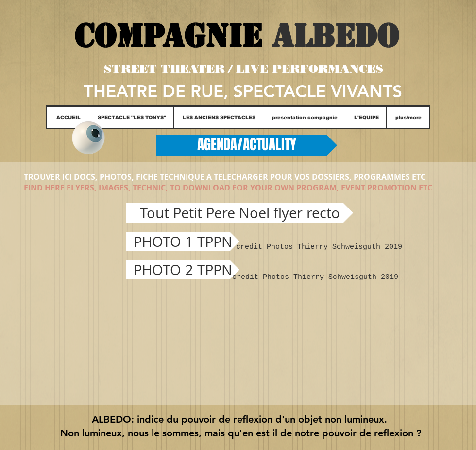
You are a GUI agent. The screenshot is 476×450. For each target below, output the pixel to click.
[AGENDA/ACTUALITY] (247, 145)
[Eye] (88, 138)
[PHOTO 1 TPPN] (183, 242)
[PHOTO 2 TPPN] (183, 270)
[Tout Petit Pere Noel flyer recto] (240, 213)
